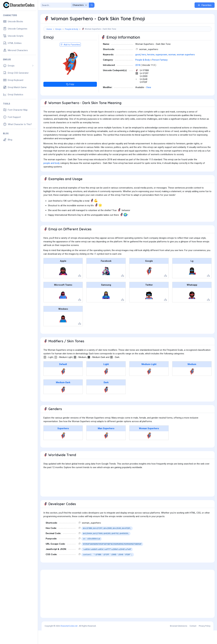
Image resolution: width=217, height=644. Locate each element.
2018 (138, 79)
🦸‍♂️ (106, 449)
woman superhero (186, 68)
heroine (151, 68)
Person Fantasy (160, 73)
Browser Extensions (179, 639)
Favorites (205, 5)
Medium (192, 378)
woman (172, 68)
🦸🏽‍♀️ (192, 385)
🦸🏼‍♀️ (149, 385)
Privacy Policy (205, 639)
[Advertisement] (127, 41)
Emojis (58, 29)
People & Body (72, 29)
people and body (52, 177)
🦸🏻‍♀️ (106, 385)
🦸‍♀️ (63, 385)
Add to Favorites (70, 58)
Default (63, 378)
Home (49, 29)
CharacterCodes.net (69, 639)
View (149, 101)
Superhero (63, 442)
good (138, 68)
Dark (106, 396)
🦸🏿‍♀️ (106, 403)
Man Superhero (106, 442)
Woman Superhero (149, 442)
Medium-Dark (63, 396)
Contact (193, 639)
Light (106, 378)
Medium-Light (149, 378)
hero (144, 68)
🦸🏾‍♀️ (63, 403)
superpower (161, 68)
